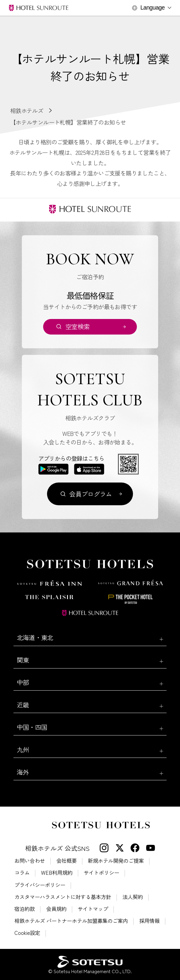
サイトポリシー (101, 873)
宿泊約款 (25, 909)
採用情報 (149, 921)
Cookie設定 (27, 933)
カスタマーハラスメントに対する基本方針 (63, 897)
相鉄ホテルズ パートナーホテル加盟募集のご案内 (71, 921)
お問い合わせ (30, 861)
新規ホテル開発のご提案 (116, 861)
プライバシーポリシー (40, 885)
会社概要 (66, 861)
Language (153, 8)
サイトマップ (93, 909)
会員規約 (56, 909)
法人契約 (133, 897)
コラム (22, 873)
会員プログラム (91, 494)
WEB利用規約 (57, 873)
